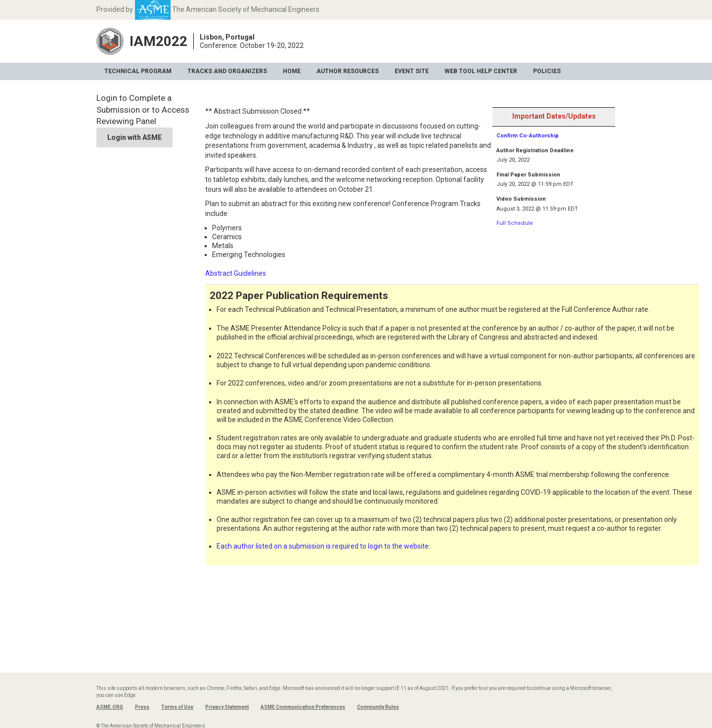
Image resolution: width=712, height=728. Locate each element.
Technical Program (138, 71)
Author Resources (348, 71)
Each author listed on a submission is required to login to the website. (323, 546)
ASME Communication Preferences (303, 707)
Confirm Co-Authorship (528, 136)
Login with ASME (134, 137)
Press (142, 707)
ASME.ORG (110, 707)
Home (292, 71)
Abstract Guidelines (236, 273)
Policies (547, 71)
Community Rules (378, 707)
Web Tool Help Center (481, 71)
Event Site (412, 71)
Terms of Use (177, 707)
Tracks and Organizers (227, 71)
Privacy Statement (227, 707)
